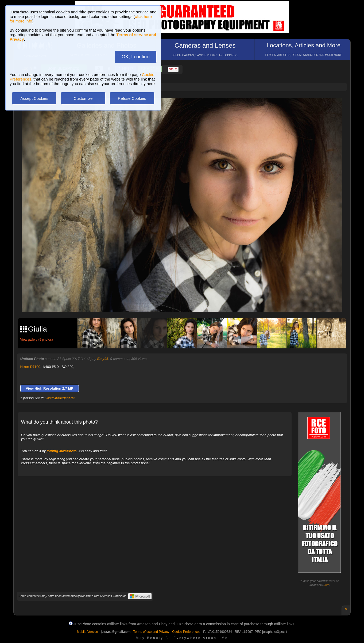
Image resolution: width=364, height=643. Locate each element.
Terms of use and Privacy (151, 632)
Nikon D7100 (30, 367)
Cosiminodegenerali (60, 398)
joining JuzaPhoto (62, 451)
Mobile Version (88, 632)
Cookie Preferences (186, 632)
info (327, 585)
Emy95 (103, 359)
